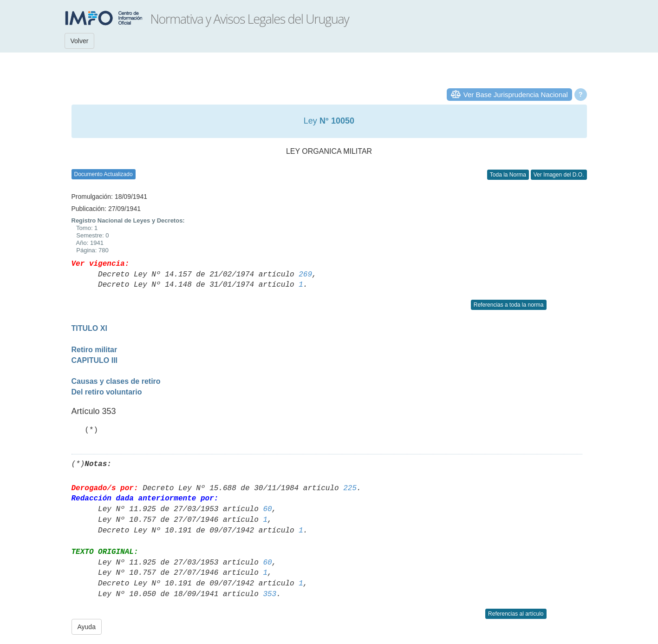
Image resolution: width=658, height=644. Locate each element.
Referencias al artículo (516, 614)
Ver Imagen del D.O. (559, 175)
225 (350, 488)
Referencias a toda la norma (509, 305)
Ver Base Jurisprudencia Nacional (516, 95)
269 (305, 275)
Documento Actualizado (104, 174)
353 (270, 594)
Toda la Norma (508, 175)
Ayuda (87, 627)
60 (267, 509)
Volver (80, 41)
